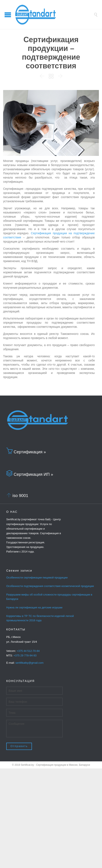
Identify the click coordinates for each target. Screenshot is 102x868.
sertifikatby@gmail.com (30, 663)
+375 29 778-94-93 (25, 655)
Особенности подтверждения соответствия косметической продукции (50, 586)
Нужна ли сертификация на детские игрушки (34, 607)
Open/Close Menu (8, 15)
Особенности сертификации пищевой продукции (37, 578)
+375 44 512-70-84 (28, 651)
